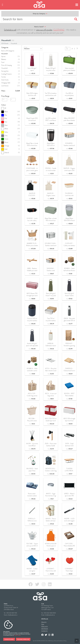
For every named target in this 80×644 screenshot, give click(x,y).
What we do (45, 626)
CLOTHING (59, 30)
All (4, 108)
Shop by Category (40, 14)
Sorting (26, 47)
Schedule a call (10, 30)
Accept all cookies (9, 639)
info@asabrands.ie (12, 615)
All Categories (10, 51)
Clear (18, 91)
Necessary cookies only (23, 639)
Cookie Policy (17, 635)
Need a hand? (40, 27)
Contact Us (44, 631)
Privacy (65, 641)
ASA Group (51, 641)
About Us (44, 622)
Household (14, 43)
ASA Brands (5, 43)
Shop (43, 624)
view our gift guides (44, 30)
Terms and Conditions (59, 641)
